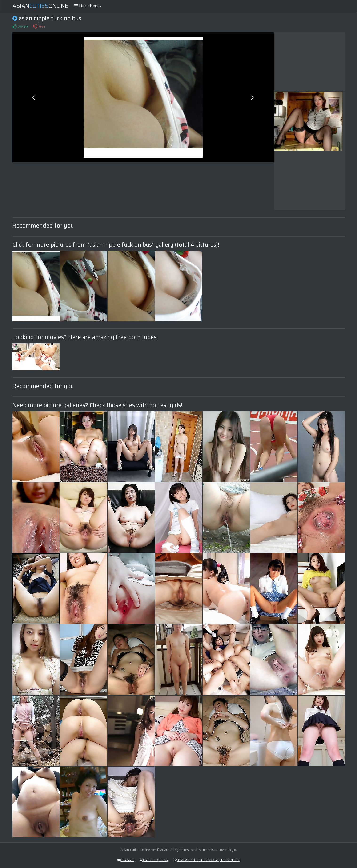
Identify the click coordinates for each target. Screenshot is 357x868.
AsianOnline (40, 6)
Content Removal (154, 860)
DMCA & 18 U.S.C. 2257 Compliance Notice (207, 860)
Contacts (126, 860)
